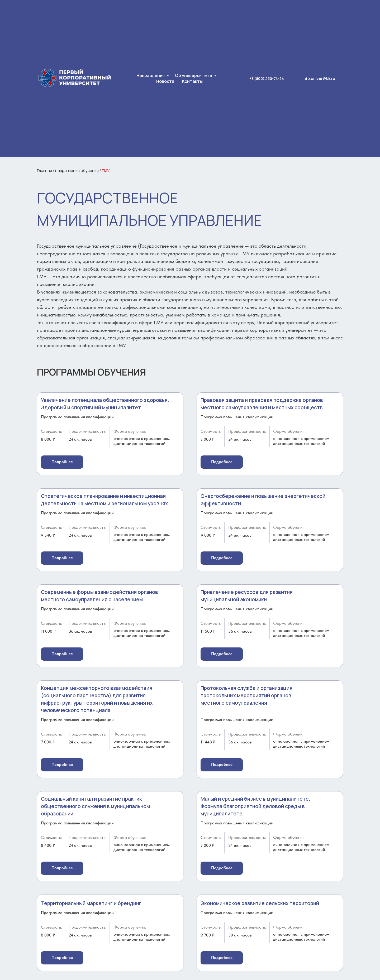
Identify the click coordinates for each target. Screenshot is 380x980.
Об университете (194, 75)
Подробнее (62, 462)
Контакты (192, 81)
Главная (44, 170)
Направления (151, 75)
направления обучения (77, 170)
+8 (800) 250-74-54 (267, 78)
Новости (165, 81)
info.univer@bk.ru (319, 78)
